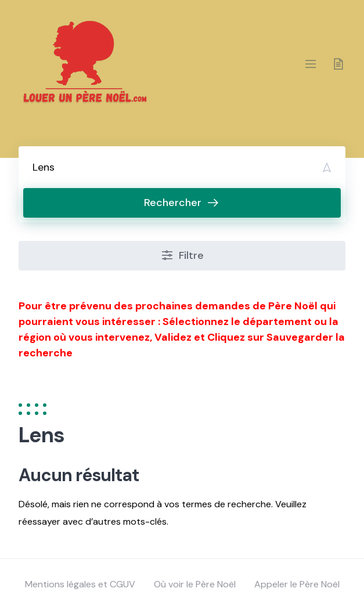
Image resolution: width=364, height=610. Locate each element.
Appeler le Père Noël (297, 584)
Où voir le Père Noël (195, 584)
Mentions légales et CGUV (80, 584)
